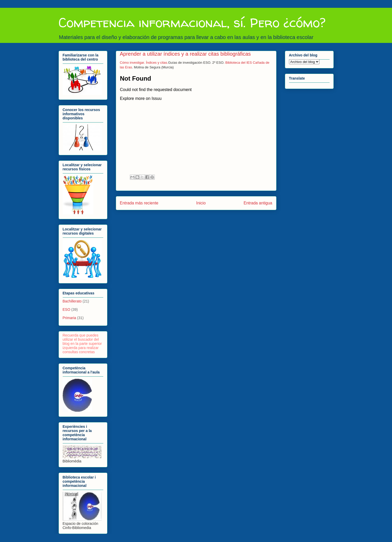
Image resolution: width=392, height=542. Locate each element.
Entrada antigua (258, 203)
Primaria (69, 318)
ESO (67, 309)
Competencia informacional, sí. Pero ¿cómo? (192, 22)
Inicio (201, 203)
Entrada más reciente (139, 203)
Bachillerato (72, 301)
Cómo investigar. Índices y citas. (144, 63)
